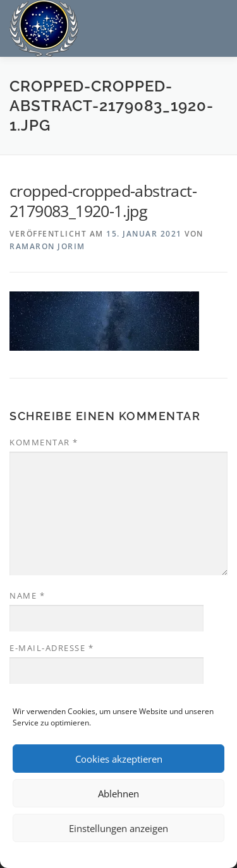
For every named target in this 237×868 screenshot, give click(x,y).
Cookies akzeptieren (119, 759)
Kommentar (44, 442)
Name (27, 595)
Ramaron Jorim (47, 246)
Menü (216, 24)
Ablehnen (118, 794)
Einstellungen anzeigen (118, 828)
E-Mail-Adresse (52, 648)
